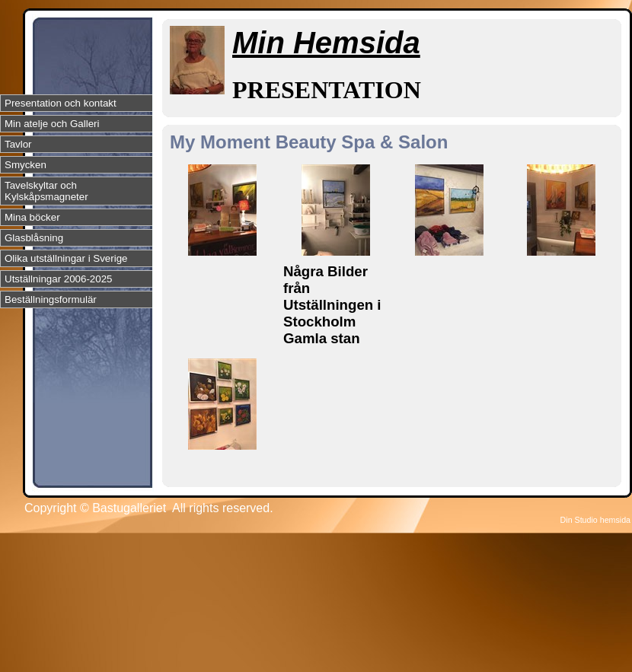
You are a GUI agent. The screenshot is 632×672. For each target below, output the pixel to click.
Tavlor (18, 144)
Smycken (26, 165)
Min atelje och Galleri (52, 124)
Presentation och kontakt (61, 103)
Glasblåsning (34, 238)
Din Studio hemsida (595, 520)
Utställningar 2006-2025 (59, 279)
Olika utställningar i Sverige (66, 258)
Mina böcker (32, 217)
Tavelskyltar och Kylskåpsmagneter (46, 191)
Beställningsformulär (51, 299)
